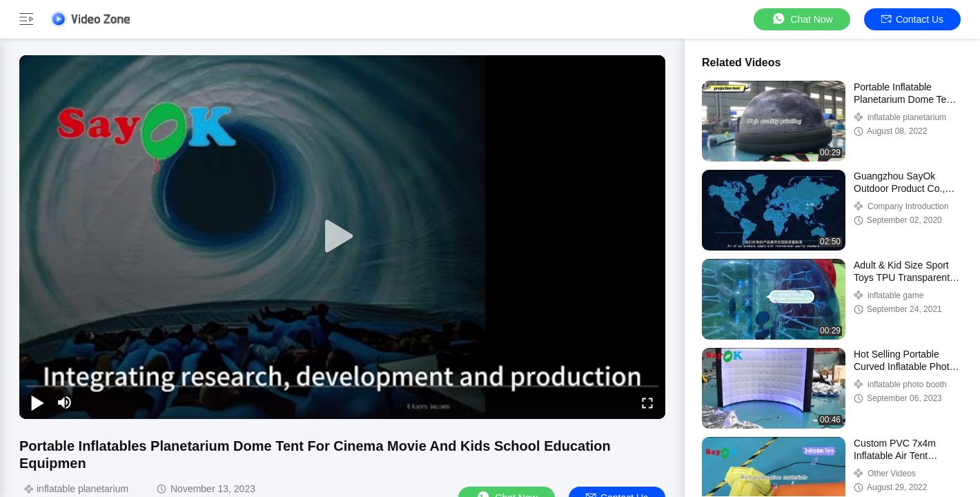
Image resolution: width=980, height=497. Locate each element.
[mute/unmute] (65, 402)
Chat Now (802, 19)
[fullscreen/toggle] (647, 402)
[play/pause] (37, 402)
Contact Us (912, 19)
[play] (342, 237)
